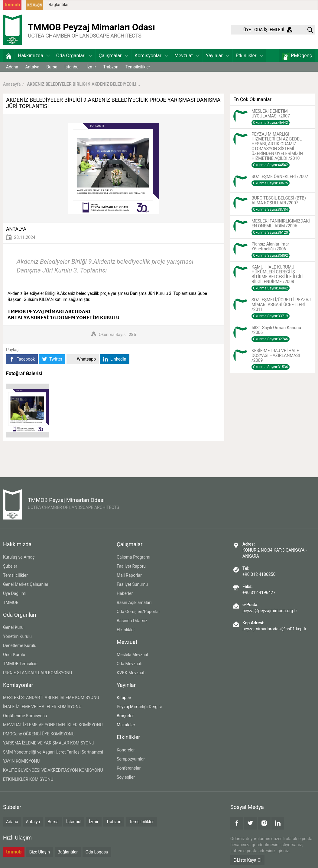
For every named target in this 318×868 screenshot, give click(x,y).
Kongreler (126, 750)
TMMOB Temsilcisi (21, 664)
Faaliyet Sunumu (132, 584)
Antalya (32, 67)
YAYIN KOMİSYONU (21, 761)
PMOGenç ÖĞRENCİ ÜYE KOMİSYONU (39, 734)
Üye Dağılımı (15, 593)
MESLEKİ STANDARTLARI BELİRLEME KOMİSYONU (51, 698)
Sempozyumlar (131, 759)
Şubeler (10, 566)
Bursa (52, 67)
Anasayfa (12, 84)
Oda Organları (74, 56)
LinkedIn (115, 359)
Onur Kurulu (14, 655)
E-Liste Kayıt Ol (247, 860)
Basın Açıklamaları (134, 602)
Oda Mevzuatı (130, 664)
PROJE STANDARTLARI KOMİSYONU (37, 673)
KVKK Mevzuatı (131, 673)
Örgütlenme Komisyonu (25, 716)
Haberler (125, 593)
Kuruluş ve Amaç (19, 557)
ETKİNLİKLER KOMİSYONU (28, 779)
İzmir (91, 67)
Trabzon (111, 67)
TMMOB (11, 602)
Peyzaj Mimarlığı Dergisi (139, 707)
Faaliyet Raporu (131, 566)
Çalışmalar (113, 56)
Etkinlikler (250, 56)
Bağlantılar (59, 5)
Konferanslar (129, 768)
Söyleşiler (126, 777)
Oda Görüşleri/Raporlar (138, 612)
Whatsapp (83, 359)
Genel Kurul (14, 627)
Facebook (22, 359)
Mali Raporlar (129, 575)
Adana (12, 67)
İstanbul (72, 67)
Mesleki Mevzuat (133, 655)
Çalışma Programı (133, 557)
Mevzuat (187, 56)
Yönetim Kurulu (17, 636)
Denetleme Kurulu (20, 645)
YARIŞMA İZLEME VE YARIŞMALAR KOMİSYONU (49, 743)
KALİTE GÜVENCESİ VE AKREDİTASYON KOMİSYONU (53, 770)
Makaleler (126, 725)
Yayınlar (218, 56)
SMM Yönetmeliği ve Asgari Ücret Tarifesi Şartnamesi (53, 752)
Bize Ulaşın (40, 852)
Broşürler (125, 716)
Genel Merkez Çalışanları (26, 584)
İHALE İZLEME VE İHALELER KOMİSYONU (42, 707)
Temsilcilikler (138, 67)
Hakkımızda (34, 56)
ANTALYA (16, 229)
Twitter (52, 359)
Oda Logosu (97, 852)
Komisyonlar (151, 56)
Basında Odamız (132, 621)
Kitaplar (124, 698)
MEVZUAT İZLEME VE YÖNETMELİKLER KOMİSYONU (53, 725)
